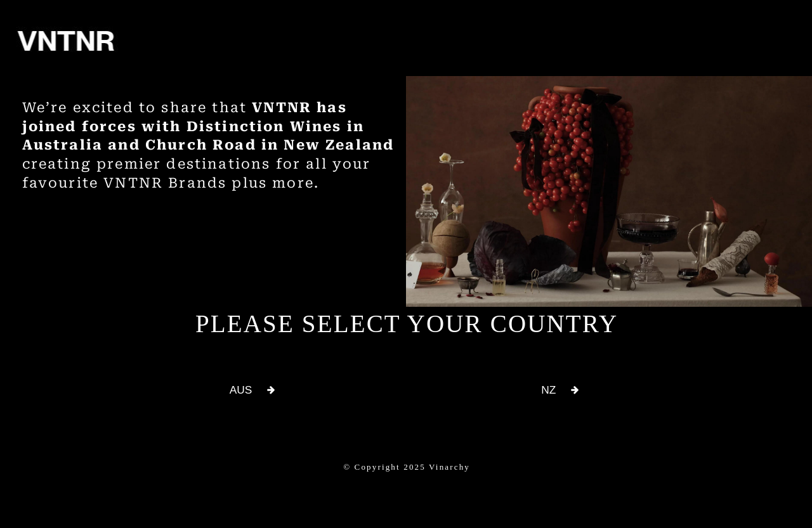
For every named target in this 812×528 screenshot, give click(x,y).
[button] (252, 390)
